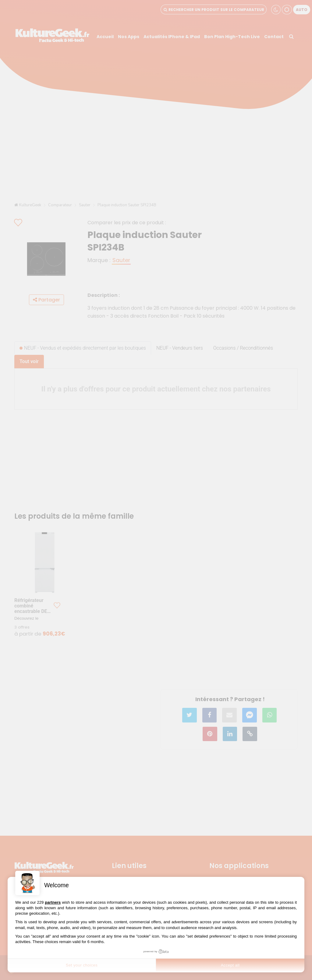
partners (53, 902)
